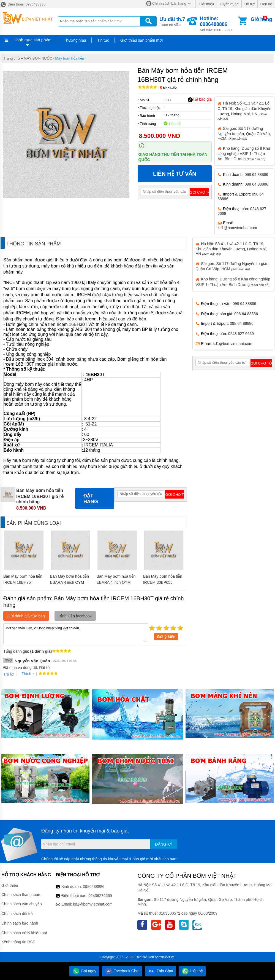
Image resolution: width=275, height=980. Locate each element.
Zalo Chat (161, 971)
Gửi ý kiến (166, 637)
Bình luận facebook (75, 616)
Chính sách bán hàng (169, 3)
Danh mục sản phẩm (32, 40)
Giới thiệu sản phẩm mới (141, 40)
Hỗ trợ (250, 4)
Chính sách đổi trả (17, 914)
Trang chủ (12, 58)
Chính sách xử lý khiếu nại (24, 933)
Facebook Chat (122, 971)
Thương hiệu (75, 40)
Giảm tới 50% (172, 21)
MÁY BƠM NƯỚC (38, 58)
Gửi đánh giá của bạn (26, 616)
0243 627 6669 (241, 334)
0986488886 (94, 887)
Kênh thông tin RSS (18, 942)
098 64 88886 (257, 175)
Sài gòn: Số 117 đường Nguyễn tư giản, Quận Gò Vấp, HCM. (244, 133)
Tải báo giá (200, 100)
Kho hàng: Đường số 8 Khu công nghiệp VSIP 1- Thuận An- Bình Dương (244, 154)
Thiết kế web (145, 957)
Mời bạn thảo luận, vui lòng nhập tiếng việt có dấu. (76, 633)
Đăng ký (164, 844)
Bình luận (169, 88)
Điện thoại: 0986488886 (23, 4)
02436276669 (100, 896)
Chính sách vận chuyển (22, 904)
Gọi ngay (84, 971)
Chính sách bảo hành (20, 923)
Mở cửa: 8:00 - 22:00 (218, 24)
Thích (24, 674)
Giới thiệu (206, 4)
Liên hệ (266, 4)
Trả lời (9, 674)
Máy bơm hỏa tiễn (70, 58)
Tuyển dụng (229, 4)
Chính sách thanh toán (21, 895)
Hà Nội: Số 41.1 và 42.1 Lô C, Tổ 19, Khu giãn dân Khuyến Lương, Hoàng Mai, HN (231, 249)
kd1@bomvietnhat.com (237, 228)
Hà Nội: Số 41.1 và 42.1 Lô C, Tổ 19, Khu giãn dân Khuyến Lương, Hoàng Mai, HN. (244, 111)
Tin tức (103, 40)
